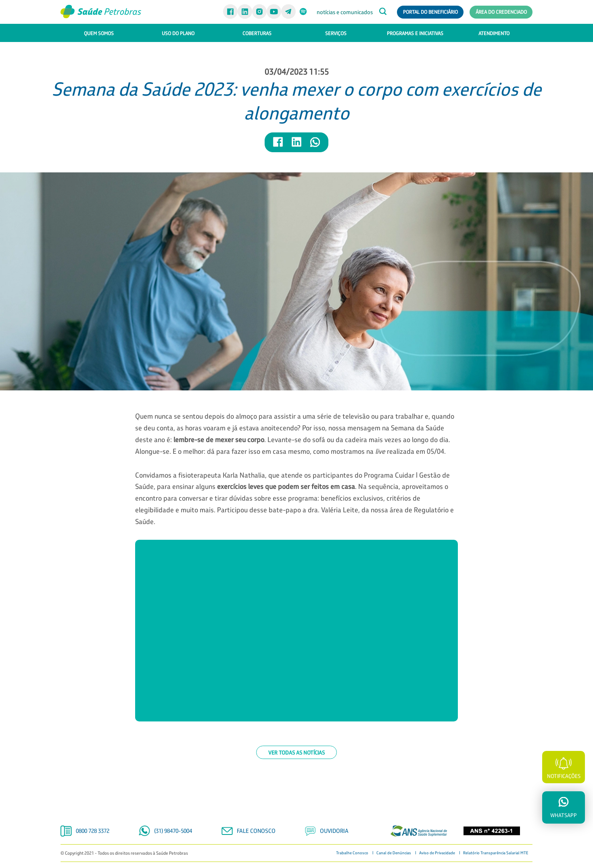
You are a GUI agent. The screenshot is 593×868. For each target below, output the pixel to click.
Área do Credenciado (501, 12)
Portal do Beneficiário (430, 12)
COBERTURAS (257, 33)
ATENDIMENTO (494, 33)
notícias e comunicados (345, 12)
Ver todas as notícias (296, 752)
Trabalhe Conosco (352, 853)
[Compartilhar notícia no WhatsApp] (315, 146)
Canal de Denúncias (394, 853)
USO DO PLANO (178, 33)
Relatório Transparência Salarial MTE (496, 853)
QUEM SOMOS (99, 33)
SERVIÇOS (336, 33)
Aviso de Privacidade (437, 853)
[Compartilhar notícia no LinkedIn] (297, 146)
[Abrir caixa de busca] (383, 12)
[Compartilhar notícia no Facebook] (278, 146)
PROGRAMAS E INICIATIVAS (415, 33)
